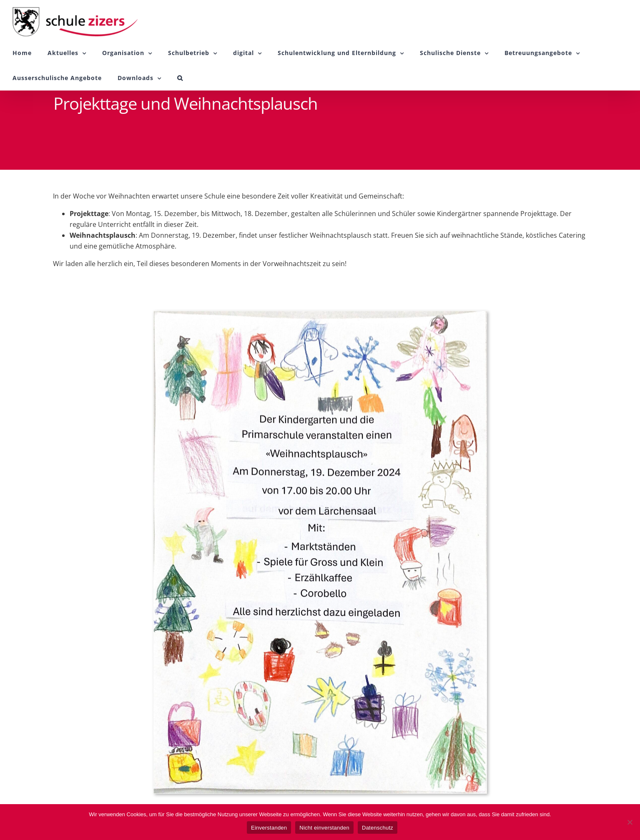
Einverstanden (269, 828)
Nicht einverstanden (324, 828)
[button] (180, 78)
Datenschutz (378, 828)
